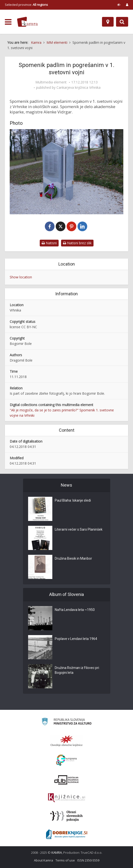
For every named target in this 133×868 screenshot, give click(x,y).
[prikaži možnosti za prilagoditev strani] (119, 5)
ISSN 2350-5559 (88, 860)
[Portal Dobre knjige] (67, 834)
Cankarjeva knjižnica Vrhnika (78, 88)
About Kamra (43, 860)
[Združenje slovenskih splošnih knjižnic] (66, 798)
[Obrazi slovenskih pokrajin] (66, 816)
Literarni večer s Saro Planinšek (79, 529)
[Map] (108, 22)
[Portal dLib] (67, 780)
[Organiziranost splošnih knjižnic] (67, 741)
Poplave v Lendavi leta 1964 (76, 639)
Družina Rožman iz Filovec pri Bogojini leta (77, 670)
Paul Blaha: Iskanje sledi (73, 500)
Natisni (49, 243)
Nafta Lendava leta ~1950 (75, 610)
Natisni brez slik (77, 243)
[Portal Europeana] (66, 760)
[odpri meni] (8, 22)
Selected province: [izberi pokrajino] (26, 5)
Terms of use (65, 860)
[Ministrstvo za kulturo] (66, 722)
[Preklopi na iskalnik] (122, 22)
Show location (21, 277)
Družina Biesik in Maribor (73, 558)
